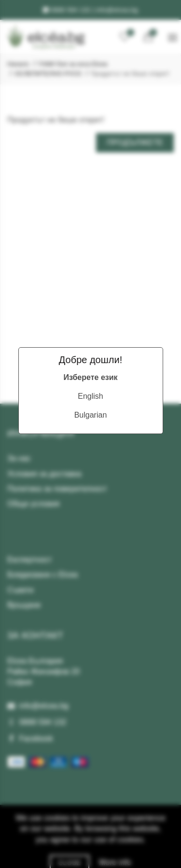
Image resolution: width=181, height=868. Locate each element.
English (90, 396)
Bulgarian (91, 415)
